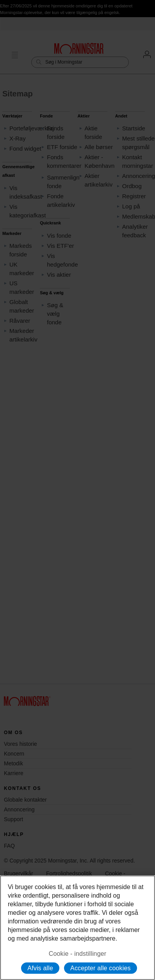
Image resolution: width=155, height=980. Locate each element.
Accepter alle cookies (101, 968)
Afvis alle (40, 968)
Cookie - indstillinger (78, 954)
